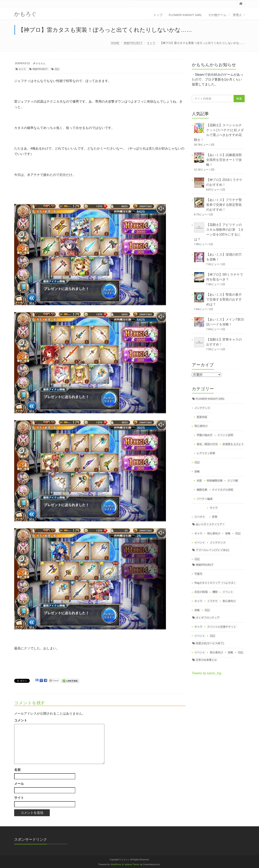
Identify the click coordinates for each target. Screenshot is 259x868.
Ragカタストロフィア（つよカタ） (215, 583)
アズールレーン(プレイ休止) (213, 550)
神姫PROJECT (133, 43)
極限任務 (202, 490)
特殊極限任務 (215, 481)
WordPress (116, 864)
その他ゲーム (217, 15)
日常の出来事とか (206, 660)
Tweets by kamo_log (207, 673)
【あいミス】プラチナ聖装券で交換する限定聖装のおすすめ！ (224, 205)
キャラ (151, 43)
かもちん (41, 63)
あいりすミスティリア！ (210, 524)
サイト (19, 798)
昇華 (215, 517)
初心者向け (201, 426)
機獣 (215, 592)
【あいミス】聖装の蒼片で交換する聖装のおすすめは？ (224, 299)
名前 (17, 770)
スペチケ (200, 517)
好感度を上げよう (233, 444)
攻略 (197, 471)
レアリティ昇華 (206, 453)
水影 (199, 481)
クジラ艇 (233, 481)
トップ (158, 15)
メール (19, 784)
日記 (57, 69)
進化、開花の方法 (207, 444)
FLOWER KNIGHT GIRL (185, 15)
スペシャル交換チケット (222, 627)
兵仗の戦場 (201, 592)
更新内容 (202, 417)
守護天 (198, 574)
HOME (115, 43)
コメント (21, 720)
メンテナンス (202, 408)
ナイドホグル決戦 (223, 490)
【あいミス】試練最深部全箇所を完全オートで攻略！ (224, 160)
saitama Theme (132, 864)
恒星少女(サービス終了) (210, 643)
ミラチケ (212, 601)
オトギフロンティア (208, 618)
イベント (200, 542)
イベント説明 (225, 435)
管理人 (237, 15)
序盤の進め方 (205, 435)
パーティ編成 (205, 499)
